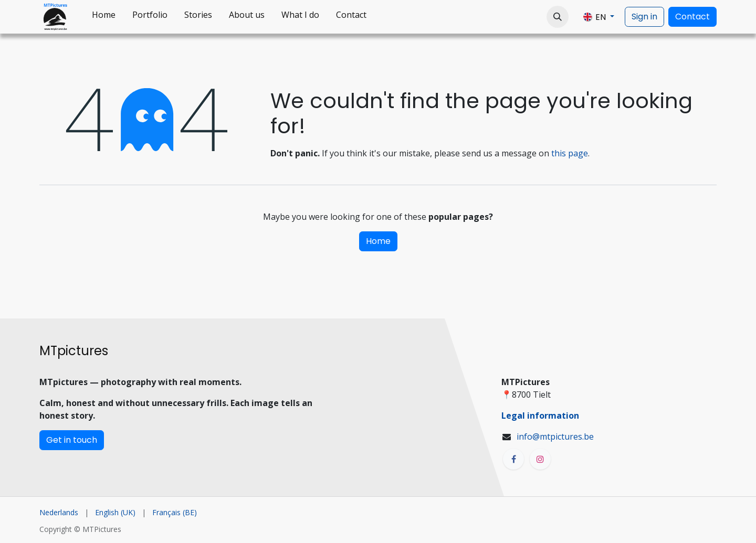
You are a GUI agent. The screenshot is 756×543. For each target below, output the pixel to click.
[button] (558, 17)
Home (378, 241)
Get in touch (72, 440)
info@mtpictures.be (555, 436)
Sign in (644, 17)
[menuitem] (104, 17)
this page (570, 153)
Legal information (540, 416)
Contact (692, 17)
